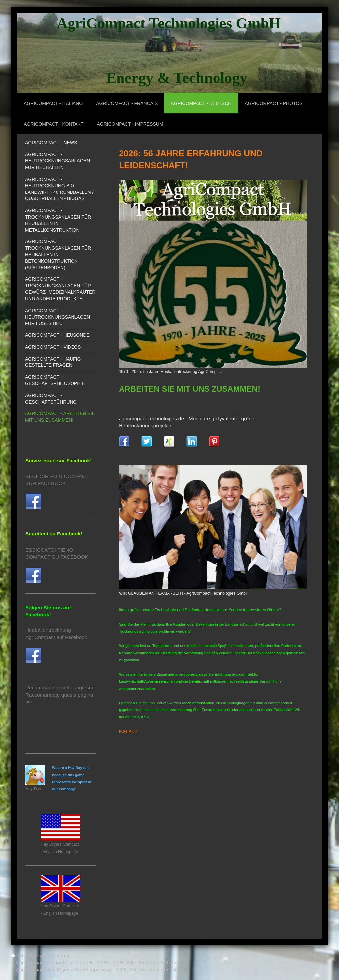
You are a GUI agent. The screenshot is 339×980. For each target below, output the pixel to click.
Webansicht (315, 955)
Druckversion (30, 955)
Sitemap (61, 955)
